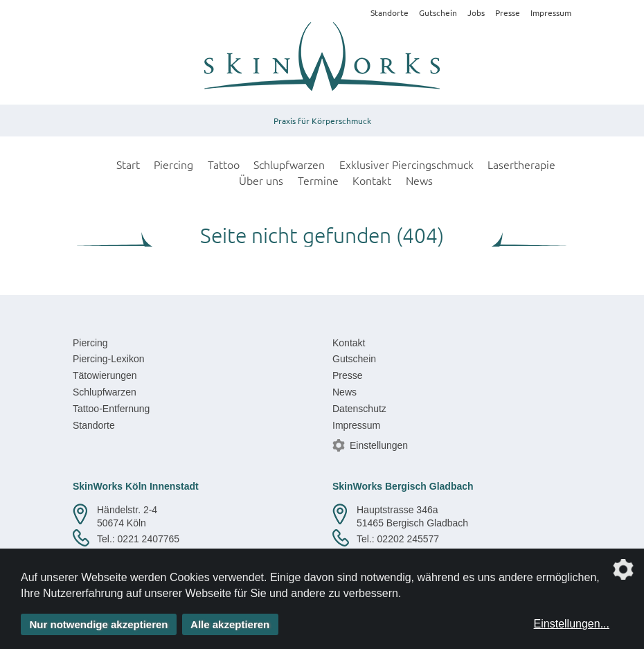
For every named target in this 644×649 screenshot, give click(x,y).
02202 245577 (409, 539)
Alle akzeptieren (230, 624)
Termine (318, 180)
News (419, 180)
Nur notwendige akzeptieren (99, 624)
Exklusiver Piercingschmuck (406, 164)
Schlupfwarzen (289, 164)
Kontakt (372, 180)
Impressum (551, 12)
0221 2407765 (149, 539)
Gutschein (438, 12)
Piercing (173, 164)
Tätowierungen (105, 375)
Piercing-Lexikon (109, 359)
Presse (508, 12)
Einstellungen (379, 445)
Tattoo (224, 164)
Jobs (476, 12)
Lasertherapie (521, 164)
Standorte (390, 12)
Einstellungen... (572, 624)
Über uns (261, 180)
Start (128, 164)
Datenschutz (359, 409)
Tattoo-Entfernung (111, 409)
